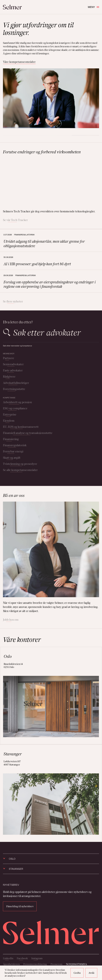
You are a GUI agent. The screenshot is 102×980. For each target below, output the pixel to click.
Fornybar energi (13, 451)
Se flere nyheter (13, 301)
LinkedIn (8, 958)
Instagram (37, 958)
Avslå (91, 973)
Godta (77, 973)
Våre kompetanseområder (19, 62)
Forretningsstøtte (14, 389)
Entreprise (10, 414)
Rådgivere (9, 377)
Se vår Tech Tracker (15, 220)
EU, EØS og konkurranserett (21, 427)
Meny (93, 7)
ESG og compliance (15, 408)
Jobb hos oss (11, 620)
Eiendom (9, 421)
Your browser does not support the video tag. (51, 182)
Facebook (22, 958)
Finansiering (11, 439)
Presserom (56, 964)
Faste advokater (13, 370)
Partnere (9, 358)
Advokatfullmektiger (16, 383)
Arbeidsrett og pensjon (17, 402)
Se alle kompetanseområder (20, 470)
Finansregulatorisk (15, 445)
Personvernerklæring (35, 964)
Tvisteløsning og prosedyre (20, 464)
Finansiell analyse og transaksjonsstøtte (28, 433)
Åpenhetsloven (11, 964)
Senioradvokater (13, 364)
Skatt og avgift (12, 458)
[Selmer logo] (12, 7)
